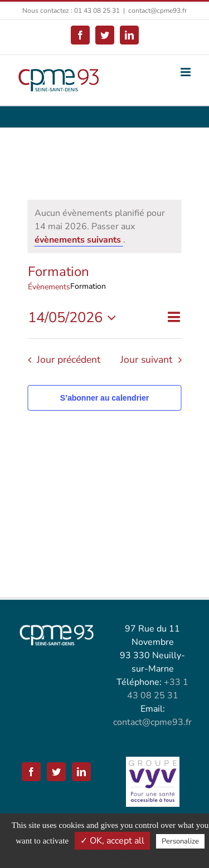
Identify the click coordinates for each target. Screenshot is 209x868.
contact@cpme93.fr (157, 11)
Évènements (49, 287)
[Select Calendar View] (174, 317)
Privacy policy (110, 857)
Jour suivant (146, 359)
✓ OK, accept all (112, 841)
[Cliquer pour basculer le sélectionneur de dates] (75, 318)
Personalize (180, 841)
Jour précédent (69, 359)
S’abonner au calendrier (105, 398)
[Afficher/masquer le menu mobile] (186, 72)
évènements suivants (79, 240)
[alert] (105, 226)
